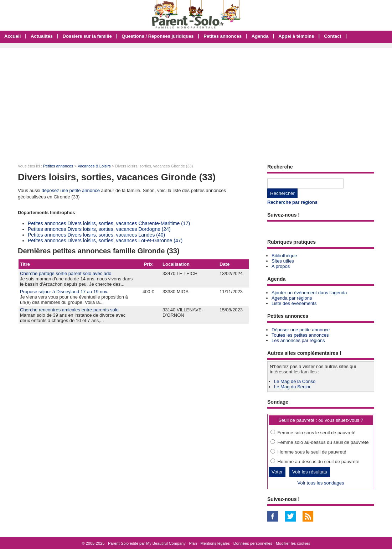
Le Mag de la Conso (295, 381)
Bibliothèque (284, 256)
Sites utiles (283, 261)
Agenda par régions (292, 298)
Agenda (260, 36)
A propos (281, 266)
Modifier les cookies (293, 543)
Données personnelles (253, 543)
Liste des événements (294, 303)
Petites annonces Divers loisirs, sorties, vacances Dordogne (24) (99, 229)
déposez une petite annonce (71, 190)
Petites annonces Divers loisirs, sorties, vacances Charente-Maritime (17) (109, 223)
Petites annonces (223, 36)
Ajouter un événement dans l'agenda (309, 293)
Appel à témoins (296, 36)
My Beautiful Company (166, 543)
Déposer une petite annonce (301, 330)
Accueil (12, 36)
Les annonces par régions (298, 340)
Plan (193, 543)
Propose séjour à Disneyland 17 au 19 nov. (64, 292)
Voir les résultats (310, 472)
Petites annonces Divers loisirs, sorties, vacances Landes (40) (96, 235)
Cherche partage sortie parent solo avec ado (66, 273)
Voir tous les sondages (321, 483)
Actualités (42, 36)
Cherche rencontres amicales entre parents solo (69, 310)
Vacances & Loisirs (94, 166)
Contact (332, 36)
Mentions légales (215, 543)
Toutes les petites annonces (300, 335)
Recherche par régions (292, 202)
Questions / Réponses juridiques (158, 36)
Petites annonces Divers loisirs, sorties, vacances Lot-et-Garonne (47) (105, 240)
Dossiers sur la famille (87, 36)
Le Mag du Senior (292, 387)
